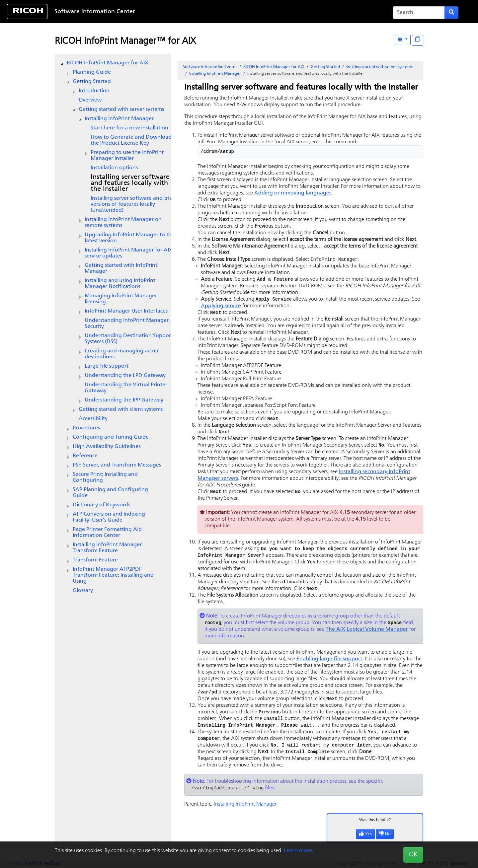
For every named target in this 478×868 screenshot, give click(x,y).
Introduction (94, 91)
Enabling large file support (329, 664)
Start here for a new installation (129, 128)
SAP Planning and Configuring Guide (110, 493)
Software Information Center (95, 12)
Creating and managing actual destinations (122, 354)
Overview (90, 100)
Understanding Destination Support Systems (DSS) (129, 339)
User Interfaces (126, 311)
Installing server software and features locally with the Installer (130, 183)
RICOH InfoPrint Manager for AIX (108, 63)
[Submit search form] (451, 13)
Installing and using (120, 284)
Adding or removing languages (293, 193)
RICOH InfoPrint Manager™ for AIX (125, 41)
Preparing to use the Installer (127, 156)
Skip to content (218, 12)
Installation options (114, 168)
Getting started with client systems (121, 409)
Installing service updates (129, 253)
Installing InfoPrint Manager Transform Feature (107, 548)
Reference (85, 456)
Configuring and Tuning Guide (111, 437)
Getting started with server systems (121, 109)
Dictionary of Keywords (101, 505)
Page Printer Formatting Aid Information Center (107, 533)
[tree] (113, 327)
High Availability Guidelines (107, 447)
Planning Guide (92, 72)
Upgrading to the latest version (130, 238)
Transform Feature (95, 560)
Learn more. (299, 851)
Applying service (221, 307)
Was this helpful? (375, 828)
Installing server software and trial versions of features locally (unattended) (132, 204)
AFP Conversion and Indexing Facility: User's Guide (109, 517)
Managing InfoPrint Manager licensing (121, 299)
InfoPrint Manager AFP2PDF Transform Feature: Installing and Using (113, 575)
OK (413, 855)
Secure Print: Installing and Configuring (105, 477)
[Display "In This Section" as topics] (418, 40)
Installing (119, 119)
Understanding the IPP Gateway (124, 400)
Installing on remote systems (123, 223)
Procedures (86, 428)
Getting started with (121, 268)
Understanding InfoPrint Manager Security (127, 324)
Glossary (83, 591)
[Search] (419, 13)
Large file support (107, 366)
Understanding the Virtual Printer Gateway (126, 388)
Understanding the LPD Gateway (125, 376)
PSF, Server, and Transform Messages (117, 465)
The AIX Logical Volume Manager (367, 634)
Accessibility (93, 419)
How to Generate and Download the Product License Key (131, 140)
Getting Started (92, 82)
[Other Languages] (403, 40)
